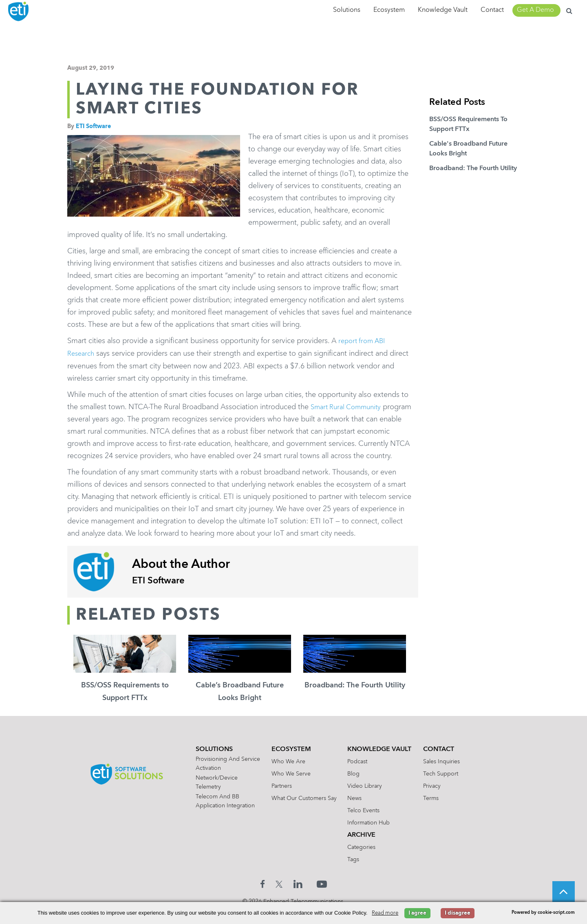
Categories (364, 859)
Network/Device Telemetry (209, 794)
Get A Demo (535, 10)
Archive (364, 847)
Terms (438, 810)
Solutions (347, 10)
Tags (356, 871)
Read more (385, 913)
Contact (492, 10)
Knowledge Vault (443, 10)
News (357, 810)
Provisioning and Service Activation (220, 776)
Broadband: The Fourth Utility (473, 168)
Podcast (360, 773)
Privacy (439, 798)
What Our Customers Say (301, 810)
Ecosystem (389, 10)
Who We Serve (288, 786)
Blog (356, 786)
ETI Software (93, 126)
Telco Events (366, 822)
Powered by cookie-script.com (543, 913)
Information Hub (371, 835)
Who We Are (286, 773)
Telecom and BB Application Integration (217, 813)
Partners (279, 798)
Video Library (367, 798)
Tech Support (448, 786)
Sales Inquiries (449, 773)
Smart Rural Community (350, 406)
